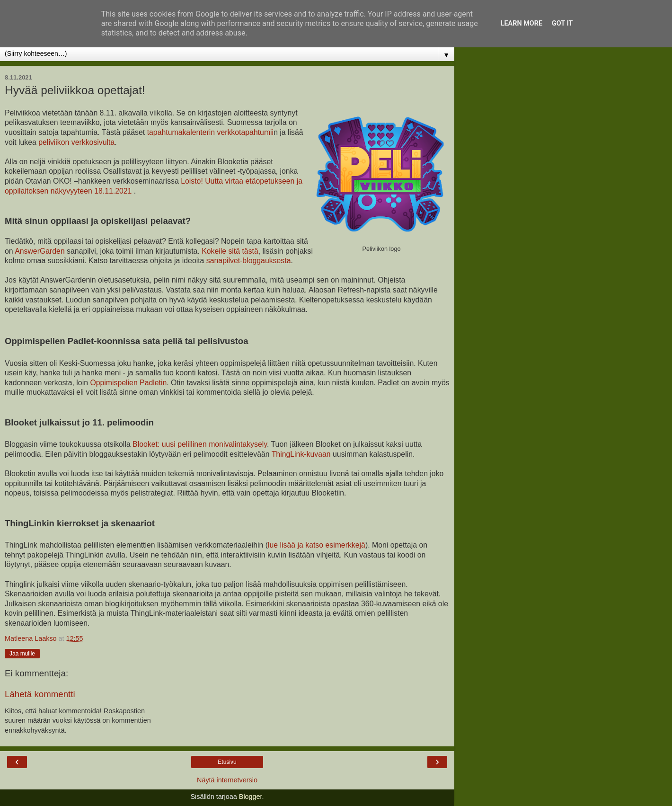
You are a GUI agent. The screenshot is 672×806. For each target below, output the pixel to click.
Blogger (251, 797)
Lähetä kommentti (40, 694)
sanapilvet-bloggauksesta (249, 261)
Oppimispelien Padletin (128, 383)
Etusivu (227, 762)
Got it (562, 23)
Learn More (522, 23)
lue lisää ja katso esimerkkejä (317, 545)
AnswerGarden (40, 251)
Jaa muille (22, 654)
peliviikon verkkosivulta (76, 142)
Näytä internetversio (227, 780)
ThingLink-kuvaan (301, 454)
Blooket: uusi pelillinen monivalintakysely (200, 444)
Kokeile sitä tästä (230, 251)
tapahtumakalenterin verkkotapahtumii (210, 132)
